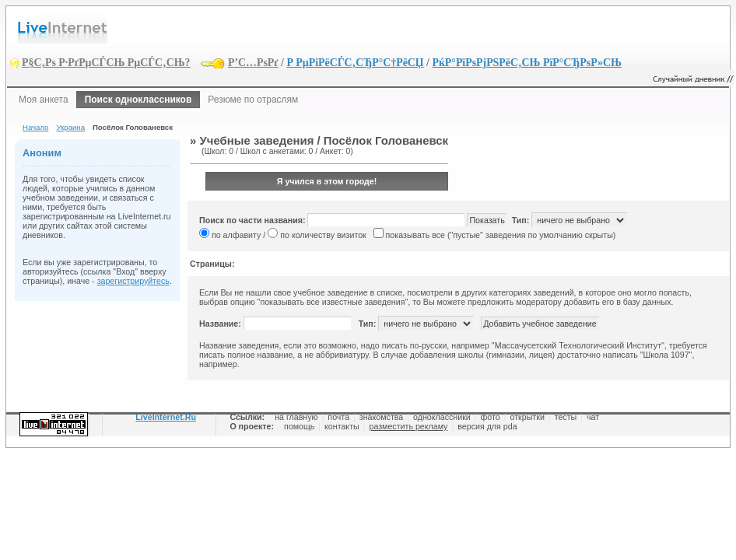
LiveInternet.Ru (166, 417)
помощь (299, 426)
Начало (35, 127)
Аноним (42, 153)
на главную (296, 417)
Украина (70, 127)
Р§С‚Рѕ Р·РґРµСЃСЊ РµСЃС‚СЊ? (106, 63)
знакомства (381, 417)
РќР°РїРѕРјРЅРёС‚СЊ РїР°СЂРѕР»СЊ (526, 63)
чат (593, 417)
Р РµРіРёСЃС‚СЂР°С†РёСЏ (355, 63)
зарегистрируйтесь (133, 281)
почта (338, 417)
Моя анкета (44, 100)
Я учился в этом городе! (327, 181)
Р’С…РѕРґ (253, 63)
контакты (342, 426)
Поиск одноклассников (138, 100)
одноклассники (442, 417)
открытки (527, 417)
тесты (566, 417)
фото (491, 417)
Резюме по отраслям (253, 100)
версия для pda (487, 426)
